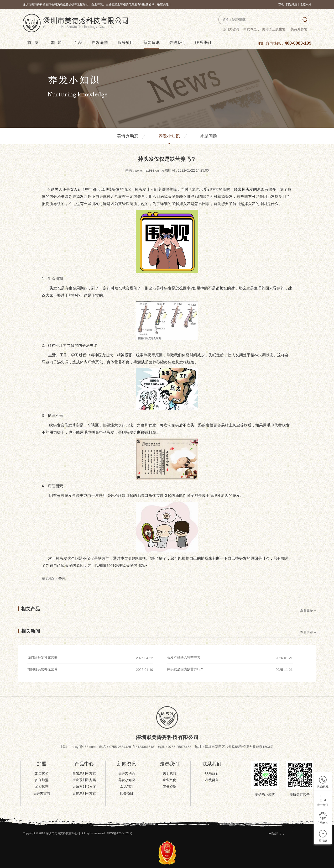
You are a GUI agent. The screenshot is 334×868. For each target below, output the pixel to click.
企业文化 (169, 780)
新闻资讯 (151, 43)
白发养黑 (100, 43)
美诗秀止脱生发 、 (276, 29)
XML (281, 5)
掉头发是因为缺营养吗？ (185, 669)
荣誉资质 (169, 787)
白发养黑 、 (252, 29)
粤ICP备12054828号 (119, 833)
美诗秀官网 (42, 793)
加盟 (58, 43)
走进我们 (177, 43)
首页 (34, 43)
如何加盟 (42, 780)
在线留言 (212, 780)
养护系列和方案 (84, 793)
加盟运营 (42, 787)
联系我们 (203, 43)
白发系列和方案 (84, 773)
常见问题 (209, 136)
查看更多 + (308, 610)
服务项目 (126, 43)
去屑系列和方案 (84, 787)
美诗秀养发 (299, 29)
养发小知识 (169, 136)
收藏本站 (306, 5)
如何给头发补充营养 (42, 658)
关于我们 (169, 773)
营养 (62, 579)
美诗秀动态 (128, 136)
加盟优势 (42, 773)
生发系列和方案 (84, 780)
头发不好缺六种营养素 (184, 658)
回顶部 (323, 841)
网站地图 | (293, 5)
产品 (78, 43)
